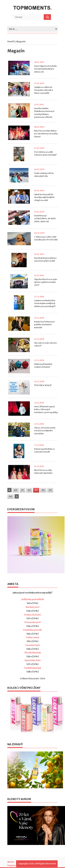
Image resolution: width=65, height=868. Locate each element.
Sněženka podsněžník (32, 599)
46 (11, 496)
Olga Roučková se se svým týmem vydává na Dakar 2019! (46, 282)
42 (29, 490)
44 (43, 490)
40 (16, 490)
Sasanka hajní (32, 645)
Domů (10, 42)
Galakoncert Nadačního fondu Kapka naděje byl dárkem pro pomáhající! (45, 303)
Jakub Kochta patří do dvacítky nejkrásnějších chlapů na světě (44, 197)
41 (22, 490)
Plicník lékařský (33, 653)
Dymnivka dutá (33, 660)
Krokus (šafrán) (32, 615)
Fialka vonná (33, 637)
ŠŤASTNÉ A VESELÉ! (43, 385)
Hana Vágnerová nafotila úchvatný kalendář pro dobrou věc (45, 69)
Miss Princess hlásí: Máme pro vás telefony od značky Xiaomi (46, 134)
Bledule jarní (33, 607)
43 (36, 490)
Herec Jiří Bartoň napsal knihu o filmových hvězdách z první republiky (46, 409)
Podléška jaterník (32, 630)
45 (50, 490)
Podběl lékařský (33, 668)
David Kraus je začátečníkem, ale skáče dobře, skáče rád (45, 219)
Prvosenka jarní (33, 622)
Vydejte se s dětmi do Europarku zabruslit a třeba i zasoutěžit (44, 90)
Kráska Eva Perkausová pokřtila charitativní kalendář (44, 325)
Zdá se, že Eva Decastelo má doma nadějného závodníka (45, 431)
